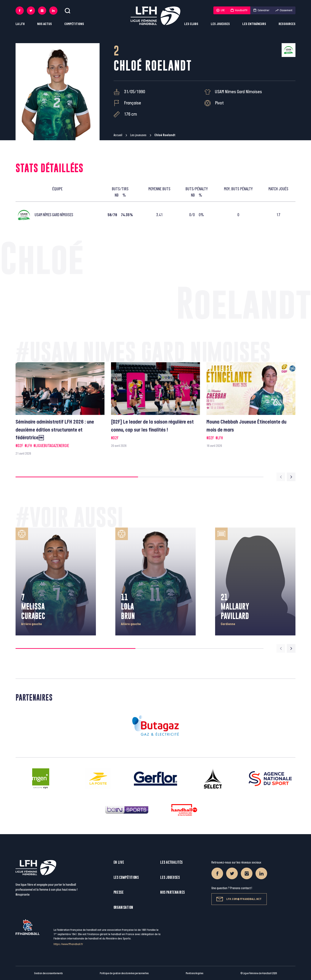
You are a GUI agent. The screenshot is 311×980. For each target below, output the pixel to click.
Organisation (123, 907)
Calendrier (261, 10)
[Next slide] (291, 477)
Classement (284, 10)
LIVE (221, 10)
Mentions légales (194, 973)
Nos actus (44, 24)
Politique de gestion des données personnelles (124, 973)
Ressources (287, 24)
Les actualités (171, 862)
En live (119, 862)
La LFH (20, 24)
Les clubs (191, 24)
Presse (119, 892)
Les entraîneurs (254, 24)
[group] (60, 409)
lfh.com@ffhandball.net (239, 899)
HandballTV (239, 10)
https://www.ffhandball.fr (68, 944)
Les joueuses (220, 24)
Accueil (118, 135)
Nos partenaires (173, 892)
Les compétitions (126, 877)
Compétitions (74, 24)
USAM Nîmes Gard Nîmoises (238, 92)
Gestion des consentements (48, 973)
